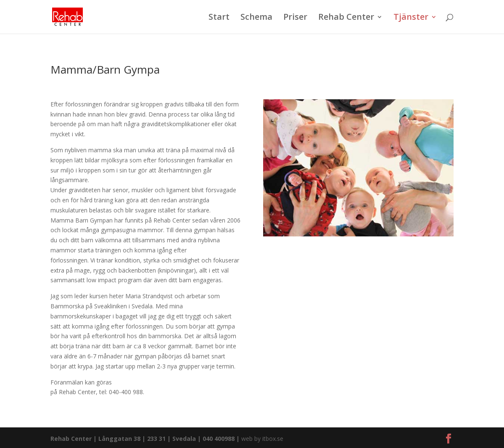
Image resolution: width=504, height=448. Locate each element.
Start (219, 18)
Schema (256, 18)
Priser (295, 18)
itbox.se (273, 439)
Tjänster (411, 18)
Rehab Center (346, 18)
